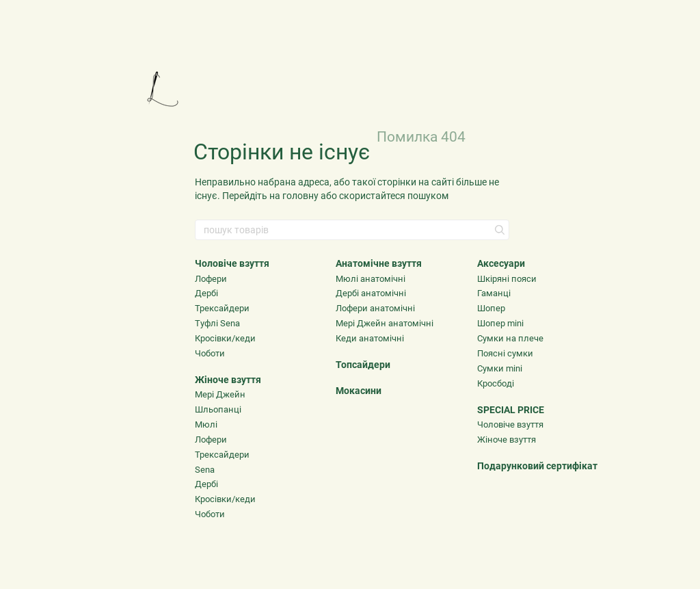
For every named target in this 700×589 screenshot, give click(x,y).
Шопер (491, 308)
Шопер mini (500, 323)
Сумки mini (500, 368)
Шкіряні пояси (507, 279)
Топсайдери (363, 365)
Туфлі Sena (217, 323)
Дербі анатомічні (371, 293)
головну (300, 196)
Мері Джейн (220, 394)
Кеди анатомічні (370, 338)
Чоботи (210, 353)
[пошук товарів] (498, 230)
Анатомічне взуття (379, 263)
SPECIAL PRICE (511, 410)
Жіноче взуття (228, 380)
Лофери (211, 279)
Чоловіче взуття (232, 263)
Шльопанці (218, 409)
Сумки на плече (510, 338)
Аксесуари (501, 263)
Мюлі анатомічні (371, 279)
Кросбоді (496, 383)
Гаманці (494, 293)
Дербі (206, 293)
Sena (205, 470)
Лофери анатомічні (375, 308)
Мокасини (359, 391)
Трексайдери (222, 308)
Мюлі (206, 424)
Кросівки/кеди (225, 338)
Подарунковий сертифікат (537, 466)
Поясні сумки (505, 353)
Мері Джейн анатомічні (385, 323)
